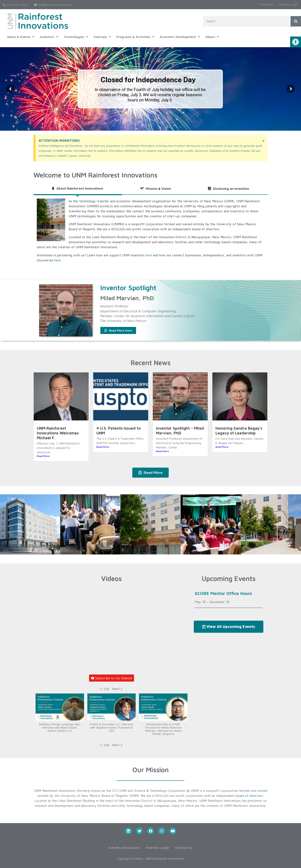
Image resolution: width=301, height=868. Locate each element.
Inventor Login (288, 4)
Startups (102, 37)
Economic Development (180, 37)
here (149, 255)
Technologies (76, 37)
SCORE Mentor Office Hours (223, 593)
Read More (43, 456)
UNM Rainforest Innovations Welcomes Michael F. (58, 433)
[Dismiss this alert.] (263, 140)
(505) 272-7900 (15, 5)
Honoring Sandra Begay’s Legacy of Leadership (239, 430)
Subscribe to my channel (112, 678)
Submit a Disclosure (124, 848)
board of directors (249, 796)
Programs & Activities (135, 37)
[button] (296, 42)
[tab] (78, 189)
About (212, 37)
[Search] (296, 21)
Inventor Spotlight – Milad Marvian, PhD (180, 430)
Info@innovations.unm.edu (54, 5)
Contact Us (266, 4)
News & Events (21, 37)
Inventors (49, 37)
